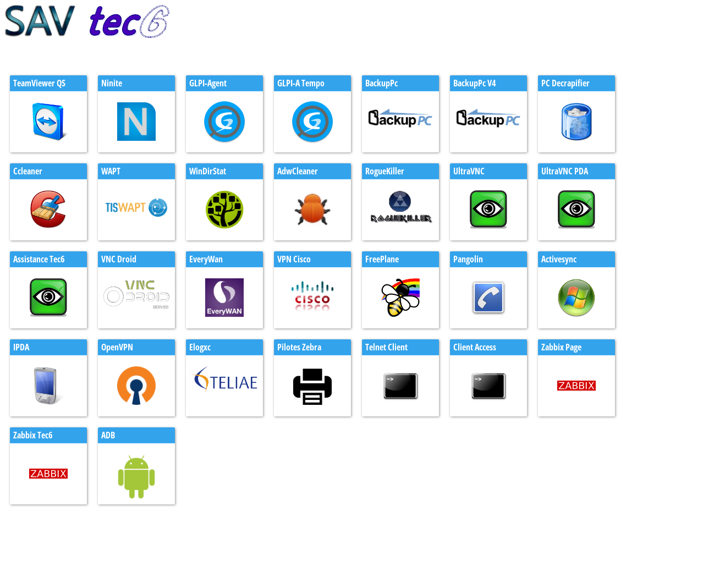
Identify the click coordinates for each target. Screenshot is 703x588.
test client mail (30, 559)
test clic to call (30, 568)
